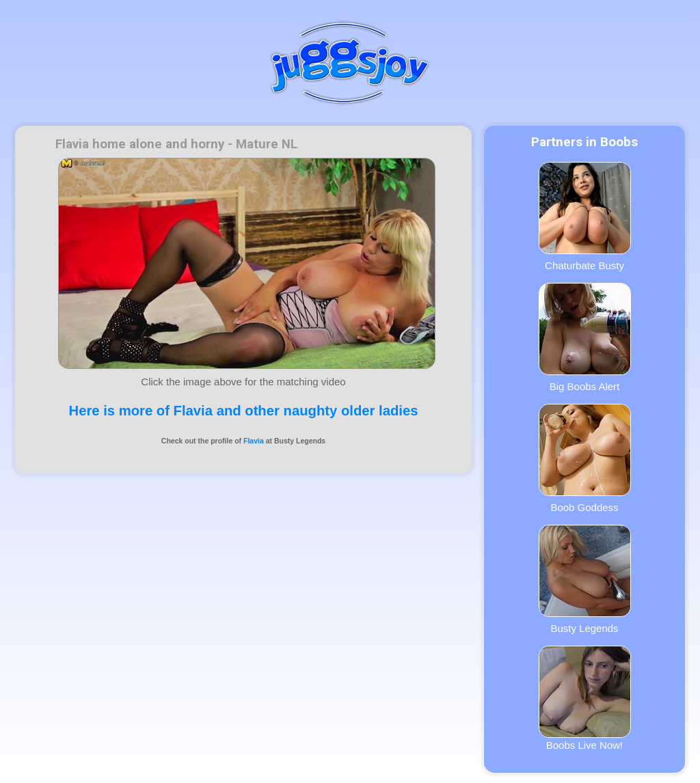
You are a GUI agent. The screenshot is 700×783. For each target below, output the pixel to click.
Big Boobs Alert (585, 338)
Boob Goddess (585, 458)
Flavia (254, 441)
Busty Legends (585, 579)
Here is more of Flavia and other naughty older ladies (244, 411)
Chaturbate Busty (585, 217)
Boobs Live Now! (585, 698)
